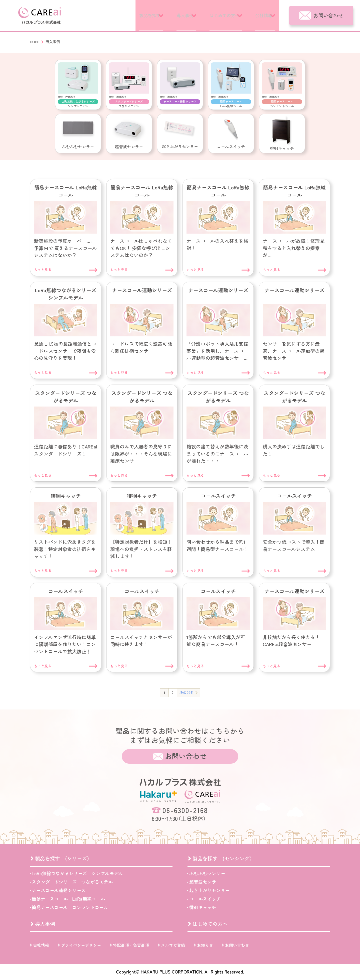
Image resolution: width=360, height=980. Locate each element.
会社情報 (261, 15)
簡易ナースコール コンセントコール (70, 907)
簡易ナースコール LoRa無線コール (68, 899)
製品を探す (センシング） (223, 858)
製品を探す (119, 15)
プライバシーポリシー (81, 945)
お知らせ (205, 945)
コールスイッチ (205, 899)
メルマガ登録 (173, 945)
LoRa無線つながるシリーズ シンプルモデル (77, 873)
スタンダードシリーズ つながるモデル (72, 882)
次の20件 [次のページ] (187, 693)
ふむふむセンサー (207, 873)
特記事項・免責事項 (131, 945)
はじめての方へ (212, 15)
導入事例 (163, 15)
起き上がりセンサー (209, 890)
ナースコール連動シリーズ (59, 890)
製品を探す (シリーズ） (63, 858)
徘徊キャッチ (203, 907)
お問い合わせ (328, 15)
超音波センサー (205, 882)
